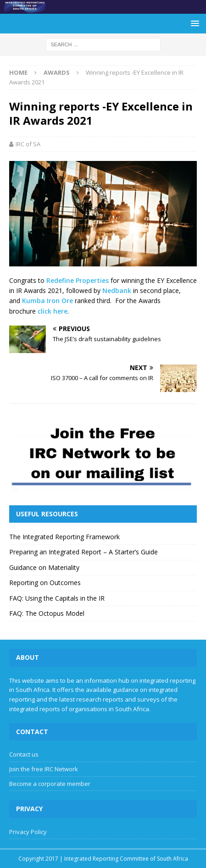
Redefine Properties (78, 280)
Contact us (24, 754)
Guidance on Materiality (44, 567)
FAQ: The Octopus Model (47, 613)
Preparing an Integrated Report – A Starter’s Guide (84, 552)
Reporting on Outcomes (45, 583)
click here (53, 311)
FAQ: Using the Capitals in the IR (57, 598)
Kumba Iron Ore (47, 301)
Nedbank (117, 290)
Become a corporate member (50, 784)
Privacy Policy (28, 832)
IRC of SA (28, 144)
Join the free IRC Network (44, 769)
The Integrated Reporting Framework (64, 537)
